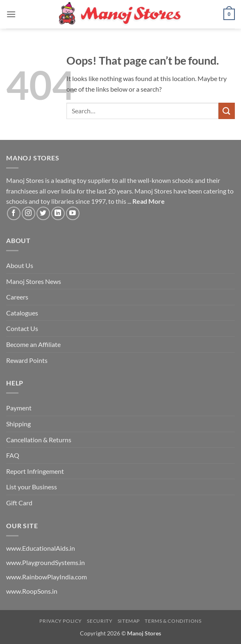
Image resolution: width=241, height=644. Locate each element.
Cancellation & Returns (39, 440)
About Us (20, 265)
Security (100, 621)
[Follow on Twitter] (43, 213)
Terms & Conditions (173, 621)
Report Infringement (35, 471)
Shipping (18, 424)
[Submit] (227, 111)
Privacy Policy (61, 621)
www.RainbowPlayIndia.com (47, 577)
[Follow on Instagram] (28, 213)
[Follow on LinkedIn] (58, 213)
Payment (19, 408)
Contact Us (22, 328)
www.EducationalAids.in (41, 548)
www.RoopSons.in (32, 591)
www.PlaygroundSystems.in (45, 562)
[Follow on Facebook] (14, 213)
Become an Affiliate (33, 344)
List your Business (32, 487)
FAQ (13, 455)
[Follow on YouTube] (73, 213)
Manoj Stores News (34, 281)
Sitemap (129, 621)
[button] (11, 14)
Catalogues (22, 313)
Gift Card (19, 503)
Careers (17, 297)
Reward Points (27, 360)
